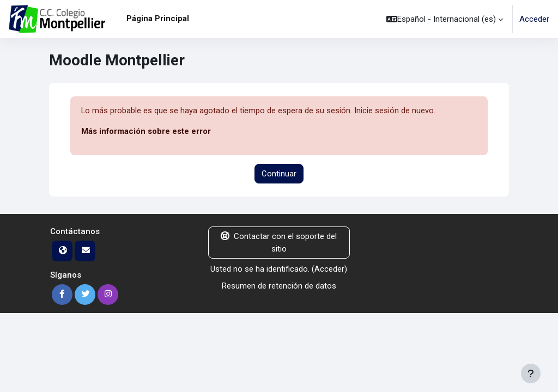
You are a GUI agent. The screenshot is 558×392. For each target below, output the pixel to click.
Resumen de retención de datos (279, 286)
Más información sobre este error (146, 132)
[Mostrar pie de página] (531, 373)
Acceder (534, 19)
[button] (445, 19)
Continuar (279, 174)
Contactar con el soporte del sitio (279, 243)
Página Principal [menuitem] (158, 19)
